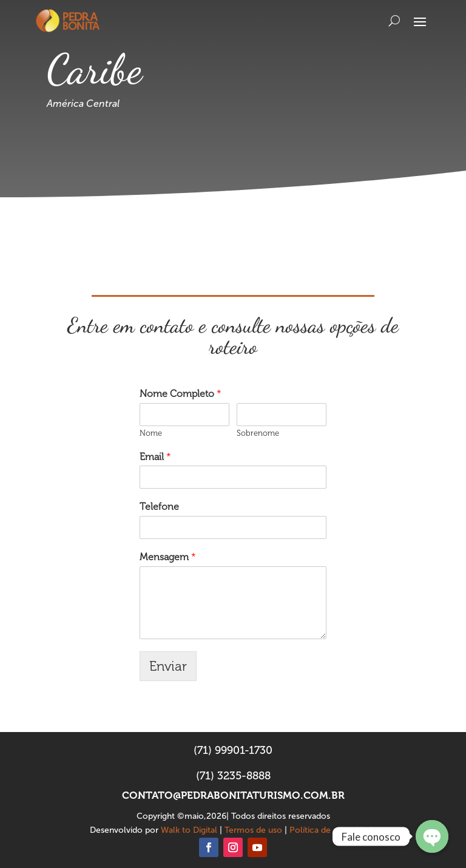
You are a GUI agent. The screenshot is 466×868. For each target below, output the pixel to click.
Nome (151, 433)
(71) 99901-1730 (233, 750)
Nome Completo (181, 394)
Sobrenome (258, 433)
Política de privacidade (333, 830)
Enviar (168, 666)
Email (155, 457)
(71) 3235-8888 (233, 776)
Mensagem (168, 557)
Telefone (159, 507)
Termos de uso (253, 830)
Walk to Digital (189, 830)
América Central (83, 103)
